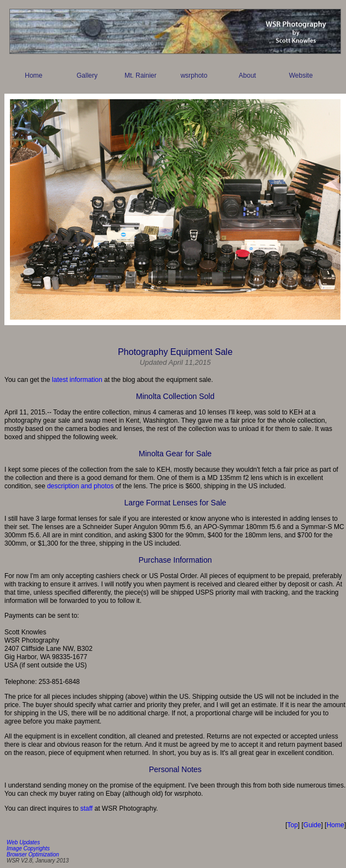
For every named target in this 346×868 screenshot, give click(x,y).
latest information (77, 380)
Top (292, 825)
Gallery (87, 76)
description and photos (80, 486)
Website (301, 76)
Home (34, 76)
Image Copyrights (28, 848)
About (247, 76)
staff (86, 808)
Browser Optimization (33, 854)
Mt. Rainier (140, 76)
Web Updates (23, 842)
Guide (312, 825)
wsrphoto (194, 76)
